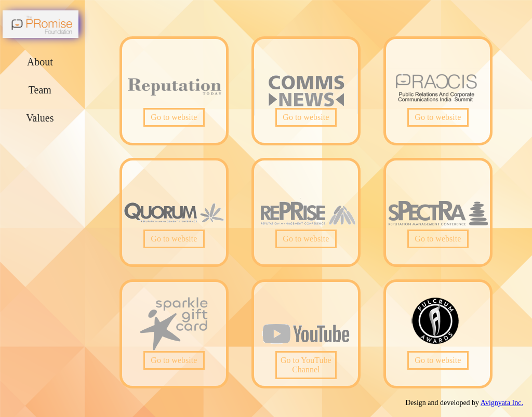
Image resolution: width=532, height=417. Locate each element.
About (40, 62)
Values (40, 118)
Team (40, 90)
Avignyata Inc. (502, 403)
